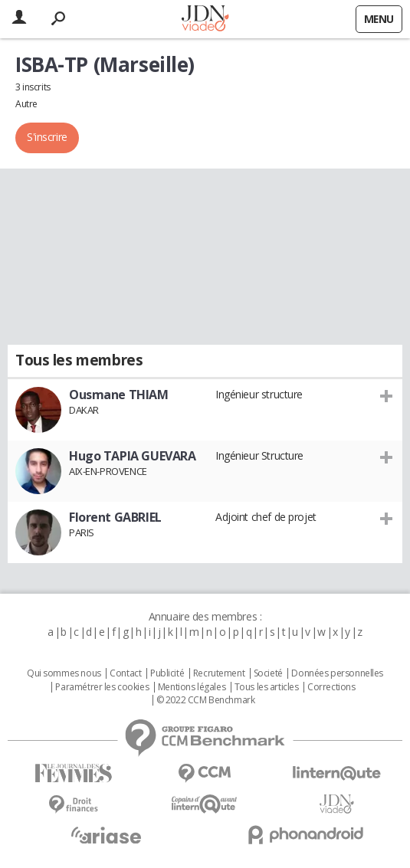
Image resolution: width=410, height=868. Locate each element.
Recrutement (219, 673)
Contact (125, 673)
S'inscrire (47, 137)
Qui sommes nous (64, 673)
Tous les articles (267, 687)
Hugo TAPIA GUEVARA (132, 456)
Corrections (331, 687)
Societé (268, 673)
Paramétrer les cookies (102, 687)
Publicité (167, 673)
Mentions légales (192, 687)
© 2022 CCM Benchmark (206, 700)
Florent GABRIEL (115, 517)
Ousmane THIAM (119, 395)
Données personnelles (337, 673)
